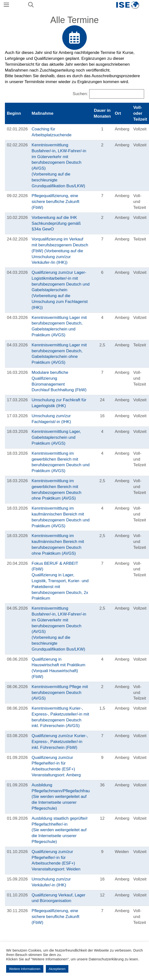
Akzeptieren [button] (57, 969)
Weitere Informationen (25, 969)
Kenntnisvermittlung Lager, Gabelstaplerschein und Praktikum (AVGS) (56, 437)
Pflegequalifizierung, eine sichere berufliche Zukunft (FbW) (56, 202)
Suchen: (80, 94)
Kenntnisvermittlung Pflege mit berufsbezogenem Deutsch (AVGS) (60, 693)
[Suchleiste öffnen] (31, 5)
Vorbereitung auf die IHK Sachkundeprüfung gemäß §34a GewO (56, 223)
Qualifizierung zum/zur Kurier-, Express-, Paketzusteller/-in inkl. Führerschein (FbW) (60, 742)
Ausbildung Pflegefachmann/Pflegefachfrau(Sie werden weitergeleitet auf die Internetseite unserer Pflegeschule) (61, 797)
